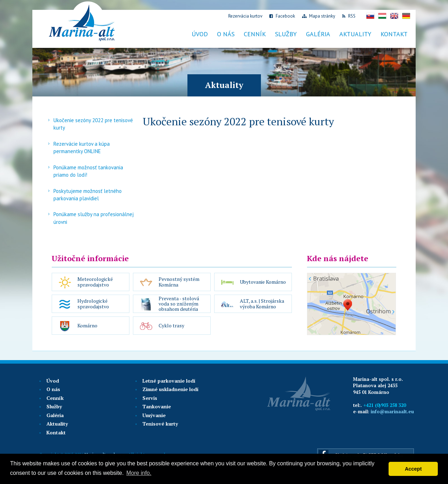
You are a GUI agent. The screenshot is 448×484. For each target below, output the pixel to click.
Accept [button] (413, 469)
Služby (54, 406)
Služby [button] (286, 34)
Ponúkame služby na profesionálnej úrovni (94, 218)
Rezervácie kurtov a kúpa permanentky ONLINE (82, 147)
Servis (150, 398)
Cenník (55, 398)
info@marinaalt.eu (392, 411)
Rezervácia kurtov (245, 16)
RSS (349, 16)
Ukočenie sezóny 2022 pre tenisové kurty (93, 124)
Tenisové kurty (160, 424)
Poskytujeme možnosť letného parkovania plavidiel (88, 195)
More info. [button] (139, 473)
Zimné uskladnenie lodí (171, 389)
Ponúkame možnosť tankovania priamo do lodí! (88, 171)
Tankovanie (157, 406)
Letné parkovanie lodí (169, 381)
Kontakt (394, 34)
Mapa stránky (319, 16)
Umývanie (154, 415)
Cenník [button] (255, 34)
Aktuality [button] (355, 34)
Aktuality (57, 424)
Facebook (282, 16)
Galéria (318, 34)
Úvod (200, 34)
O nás (226, 34)
